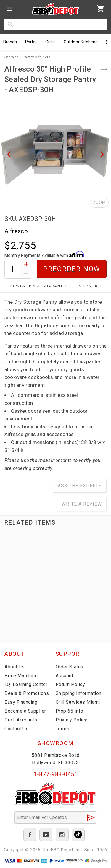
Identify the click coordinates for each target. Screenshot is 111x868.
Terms (63, 729)
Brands (10, 42)
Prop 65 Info (70, 711)
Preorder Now (72, 269)
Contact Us (16, 729)
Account (65, 676)
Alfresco (16, 231)
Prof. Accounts (21, 720)
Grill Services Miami (78, 702)
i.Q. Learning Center (26, 684)
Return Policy (70, 684)
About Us (15, 667)
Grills (50, 42)
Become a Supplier (25, 711)
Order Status (70, 667)
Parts (30, 42)
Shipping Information (79, 693)
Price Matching (21, 676)
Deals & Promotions (27, 693)
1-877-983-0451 (55, 774)
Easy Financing (21, 702)
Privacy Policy (71, 720)
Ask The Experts (80, 486)
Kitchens (81, 42)
